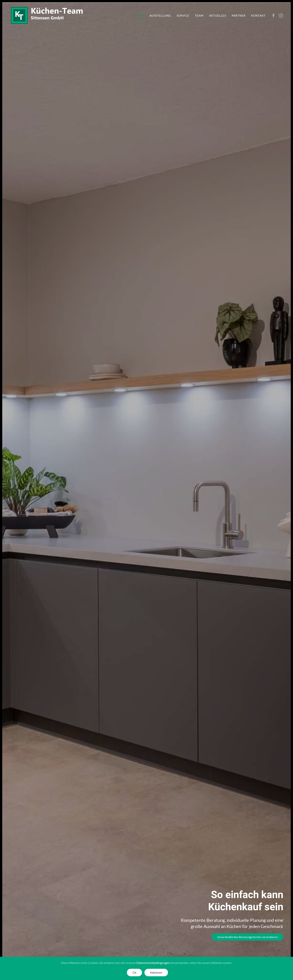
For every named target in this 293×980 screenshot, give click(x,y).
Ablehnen (156, 973)
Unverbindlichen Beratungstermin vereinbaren (247, 937)
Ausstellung (160, 16)
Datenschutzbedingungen (153, 963)
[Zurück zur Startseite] (47, 16)
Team (199, 16)
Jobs (140, 16)
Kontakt (258, 16)
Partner (239, 16)
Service (183, 16)
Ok (134, 973)
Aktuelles (218, 16)
